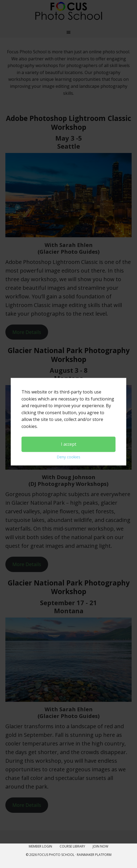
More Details (27, 805)
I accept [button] (69, 414)
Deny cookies (68, 427)
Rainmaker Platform (94, 855)
